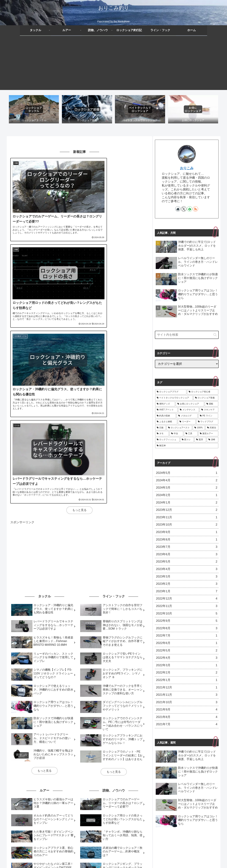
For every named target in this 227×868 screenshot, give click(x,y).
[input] (187, 335)
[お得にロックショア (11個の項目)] (24, 798)
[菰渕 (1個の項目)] (115, 810)
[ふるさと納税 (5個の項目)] (37, 804)
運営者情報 (159, 857)
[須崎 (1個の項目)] (127, 810)
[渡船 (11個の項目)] (43, 798)
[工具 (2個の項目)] (42, 810)
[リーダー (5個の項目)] (56, 804)
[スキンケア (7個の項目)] (102, 798)
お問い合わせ (142, 857)
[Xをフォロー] (184, 209)
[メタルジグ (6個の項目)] (139, 798)
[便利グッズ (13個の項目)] (139, 792)
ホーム (66, 857)
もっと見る (79, 310)
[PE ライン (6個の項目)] (19, 804)
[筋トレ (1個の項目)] (101, 810)
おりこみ (187, 168)
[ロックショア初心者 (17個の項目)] (52, 792)
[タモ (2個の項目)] (17, 810)
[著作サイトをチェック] (178, 209)
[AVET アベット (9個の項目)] (61, 798)
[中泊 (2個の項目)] (29, 810)
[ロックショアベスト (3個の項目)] (109, 804)
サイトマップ (123, 857)
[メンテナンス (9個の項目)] (82, 798)
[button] (215, 335)
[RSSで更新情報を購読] (195, 209)
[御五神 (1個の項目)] (141, 810)
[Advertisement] (113, 65)
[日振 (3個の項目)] (89, 804)
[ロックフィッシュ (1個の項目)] (81, 810)
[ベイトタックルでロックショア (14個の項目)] (85, 792)
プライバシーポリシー (99, 857)
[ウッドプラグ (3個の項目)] (74, 804)
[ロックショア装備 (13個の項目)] (117, 792)
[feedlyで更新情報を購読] (190, 209)
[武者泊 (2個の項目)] (142, 804)
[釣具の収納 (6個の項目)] (121, 798)
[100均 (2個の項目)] (128, 804)
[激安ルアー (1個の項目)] (58, 810)
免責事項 (78, 857)
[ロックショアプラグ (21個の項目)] (24, 792)
